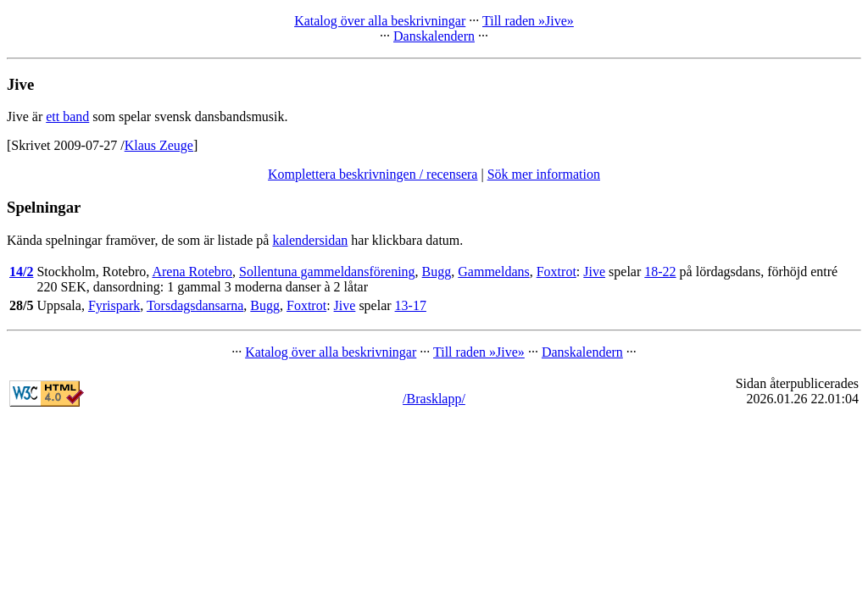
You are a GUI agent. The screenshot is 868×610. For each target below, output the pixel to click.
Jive (594, 272)
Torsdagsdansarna (195, 305)
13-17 (411, 305)
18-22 (660, 272)
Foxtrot (556, 272)
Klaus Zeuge (159, 145)
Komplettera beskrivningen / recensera (373, 174)
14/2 (21, 272)
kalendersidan (310, 240)
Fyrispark (114, 305)
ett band (67, 116)
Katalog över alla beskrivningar (380, 21)
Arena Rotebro (192, 272)
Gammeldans (493, 272)
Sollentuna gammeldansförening (327, 272)
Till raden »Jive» (528, 21)
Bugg (437, 272)
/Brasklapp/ (434, 399)
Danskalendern (434, 36)
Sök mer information (544, 174)
